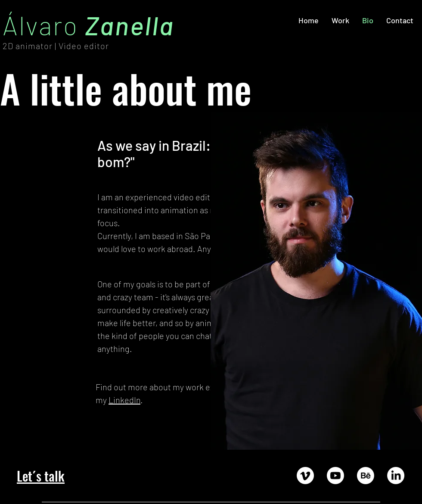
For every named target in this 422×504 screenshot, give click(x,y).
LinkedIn (124, 400)
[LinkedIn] (396, 476)
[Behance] (366, 476)
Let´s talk (41, 476)
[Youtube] (335, 476)
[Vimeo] (305, 476)
